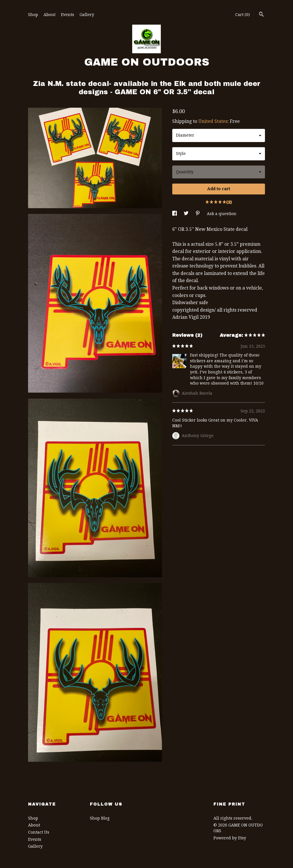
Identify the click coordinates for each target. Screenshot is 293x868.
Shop (33, 15)
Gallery (87, 15)
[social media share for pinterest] (198, 214)
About (50, 15)
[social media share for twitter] (187, 214)
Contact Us (39, 832)
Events (68, 15)
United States (213, 121)
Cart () (242, 15)
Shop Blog (100, 818)
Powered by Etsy (230, 838)
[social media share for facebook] (175, 214)
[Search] (261, 15)
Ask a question (222, 214)
